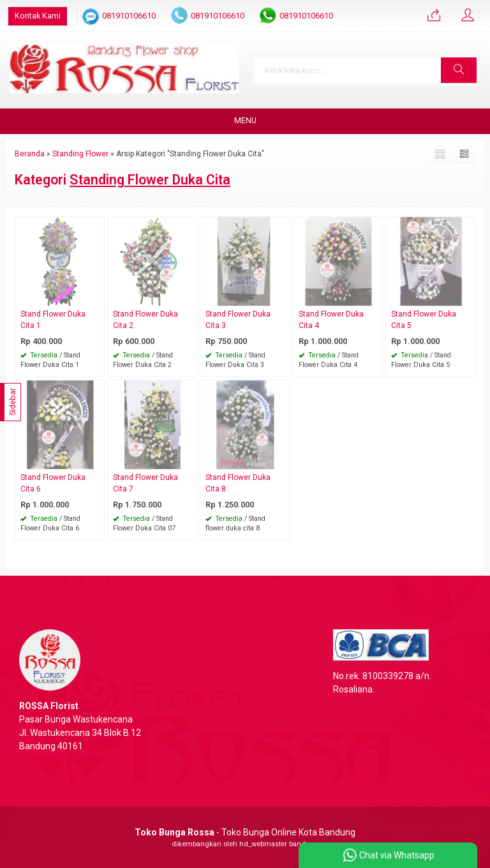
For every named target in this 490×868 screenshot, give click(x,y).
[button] (459, 70)
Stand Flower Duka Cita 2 (145, 320)
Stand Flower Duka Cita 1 (53, 320)
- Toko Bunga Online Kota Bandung (245, 832)
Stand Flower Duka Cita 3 (238, 320)
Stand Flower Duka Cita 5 (424, 320)
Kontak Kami (38, 16)
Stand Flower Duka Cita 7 (145, 483)
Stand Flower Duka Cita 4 (331, 320)
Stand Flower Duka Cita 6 (53, 483)
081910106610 (129, 16)
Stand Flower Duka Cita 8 (238, 483)
